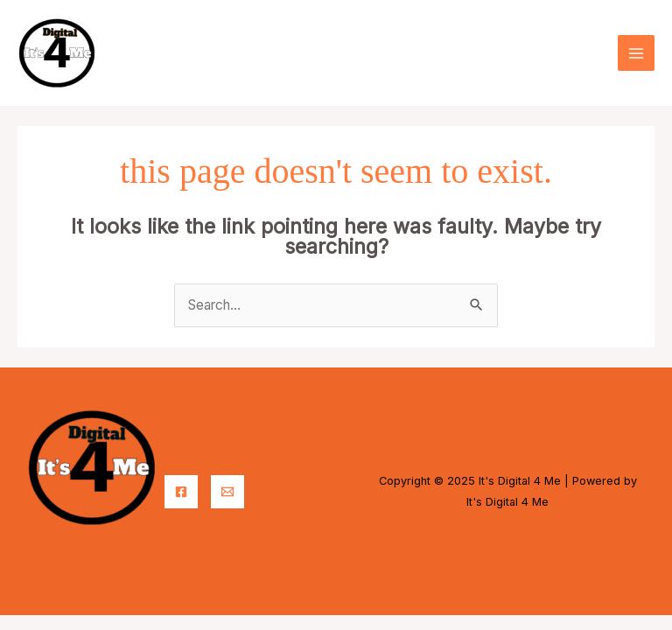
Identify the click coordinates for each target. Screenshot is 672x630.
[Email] (227, 492)
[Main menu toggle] (636, 53)
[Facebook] (181, 492)
